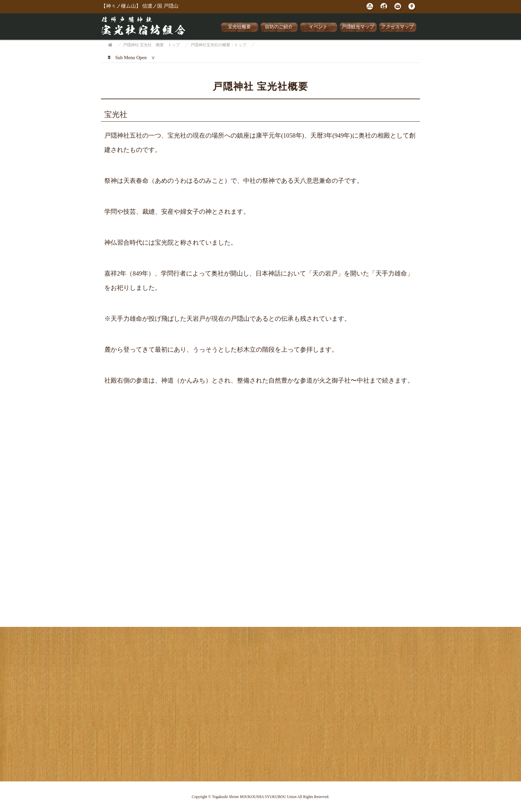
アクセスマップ (397, 27)
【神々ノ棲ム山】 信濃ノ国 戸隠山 (140, 6)
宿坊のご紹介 (279, 27)
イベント (318, 27)
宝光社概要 (239, 27)
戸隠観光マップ (358, 27)
